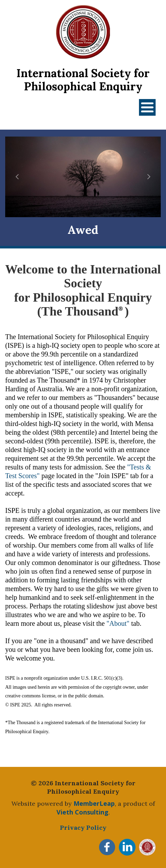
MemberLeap (94, 803)
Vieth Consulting (82, 812)
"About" (118, 623)
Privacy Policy (83, 828)
